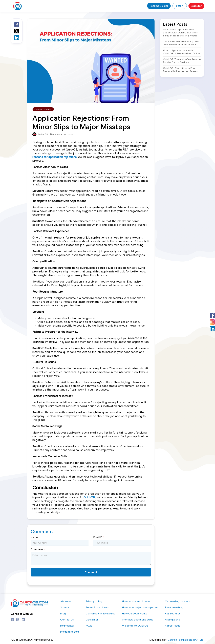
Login (180, 6)
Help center (67, 626)
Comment (38, 550)
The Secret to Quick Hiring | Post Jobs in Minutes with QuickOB (181, 43)
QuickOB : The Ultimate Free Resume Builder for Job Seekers (181, 70)
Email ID (99, 537)
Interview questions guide (138, 620)
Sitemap (65, 608)
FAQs (89, 626)
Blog (63, 614)
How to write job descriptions (140, 608)
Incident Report (70, 632)
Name (35, 537)
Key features (173, 614)
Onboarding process (177, 602)
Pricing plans (172, 620)
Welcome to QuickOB (135, 626)
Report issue (173, 626)
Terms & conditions (97, 608)
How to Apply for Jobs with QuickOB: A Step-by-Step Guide (181, 52)
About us (66, 602)
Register (196, 6)
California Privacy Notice (101, 614)
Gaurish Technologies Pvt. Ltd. (186, 640)
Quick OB (40, 134)
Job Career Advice (43, 109)
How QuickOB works (135, 614)
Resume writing (174, 608)
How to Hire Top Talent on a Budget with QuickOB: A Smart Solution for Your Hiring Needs (181, 33)
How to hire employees (136, 602)
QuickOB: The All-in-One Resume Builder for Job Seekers (182, 61)
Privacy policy (94, 602)
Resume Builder (159, 6)
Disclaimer (92, 620)
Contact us (67, 620)
